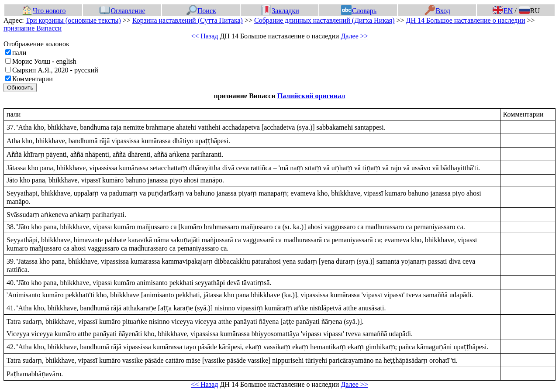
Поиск (201, 11)
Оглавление (122, 11)
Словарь (359, 11)
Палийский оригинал (311, 96)
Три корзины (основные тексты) (73, 20)
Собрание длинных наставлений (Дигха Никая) (324, 20)
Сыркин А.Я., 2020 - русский (55, 70)
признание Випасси (33, 28)
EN (503, 11)
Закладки (280, 11)
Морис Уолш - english (44, 61)
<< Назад (204, 36)
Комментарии (33, 79)
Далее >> (354, 36)
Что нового (44, 11)
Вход (437, 11)
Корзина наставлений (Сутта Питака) (188, 20)
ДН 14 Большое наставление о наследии (466, 20)
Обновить (20, 88)
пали (19, 53)
